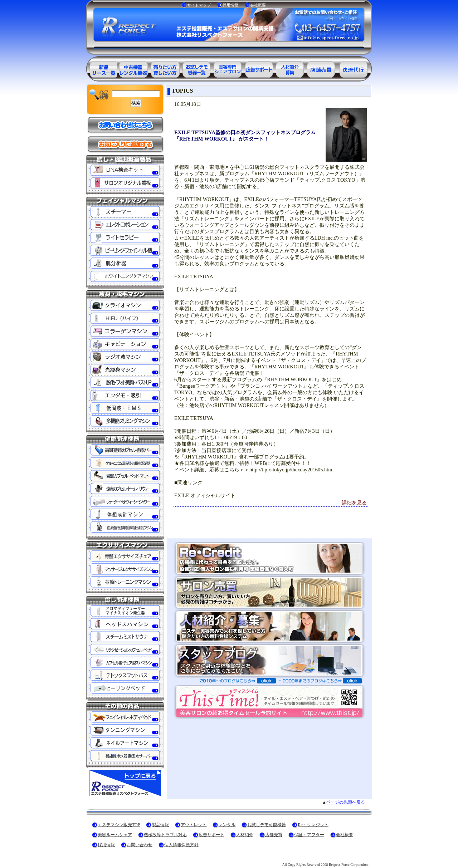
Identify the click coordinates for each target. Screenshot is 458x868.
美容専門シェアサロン (228, 68)
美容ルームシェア (115, 835)
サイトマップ (199, 5)
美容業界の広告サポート (259, 68)
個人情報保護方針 (181, 845)
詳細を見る (354, 502)
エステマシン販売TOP (119, 825)
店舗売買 (274, 835)
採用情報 (230, 5)
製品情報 (160, 825)
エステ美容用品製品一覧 (102, 68)
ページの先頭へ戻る (346, 802)
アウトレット (194, 825)
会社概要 (258, 5)
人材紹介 (245, 835)
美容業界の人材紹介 (291, 68)
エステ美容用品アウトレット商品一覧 (133, 68)
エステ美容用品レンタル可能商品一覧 (165, 68)
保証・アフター (309, 835)
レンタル (227, 825)
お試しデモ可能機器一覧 (196, 68)
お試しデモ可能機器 (267, 825)
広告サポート (211, 835)
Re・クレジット (313, 825)
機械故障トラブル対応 (165, 835)
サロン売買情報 (322, 68)
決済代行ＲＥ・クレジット (354, 68)
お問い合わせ (140, 845)
